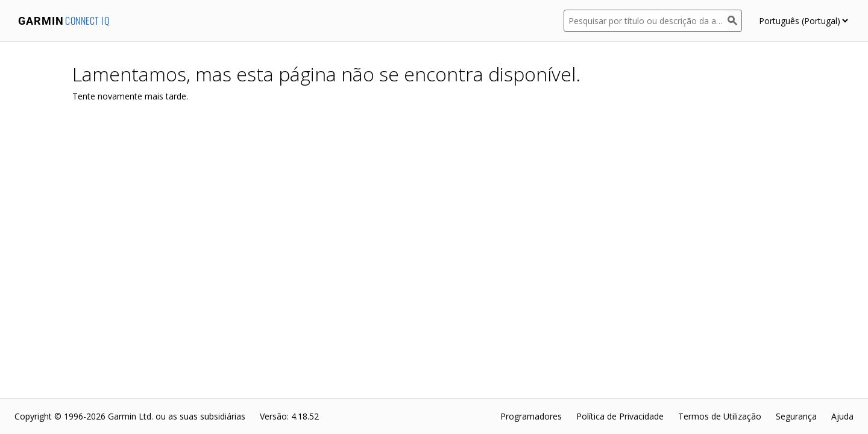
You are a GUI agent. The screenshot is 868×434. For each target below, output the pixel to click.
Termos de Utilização (720, 416)
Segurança (796, 416)
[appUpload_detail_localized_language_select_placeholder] (803, 21)
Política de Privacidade (620, 416)
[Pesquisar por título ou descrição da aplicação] (646, 21)
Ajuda (842, 416)
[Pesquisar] (735, 21)
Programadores (531, 416)
